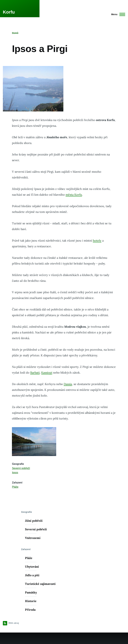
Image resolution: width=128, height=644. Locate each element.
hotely (97, 241)
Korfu (9, 12)
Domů (15, 33)
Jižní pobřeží (34, 521)
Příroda (30, 610)
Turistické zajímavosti (40, 584)
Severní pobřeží (21, 468)
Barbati (35, 373)
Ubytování (32, 567)
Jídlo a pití (32, 575)
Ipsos (15, 473)
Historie (31, 601)
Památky (31, 592)
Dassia (68, 384)
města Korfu (74, 195)
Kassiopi (47, 373)
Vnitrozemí (33, 538)
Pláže (15, 487)
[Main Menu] (117, 14)
